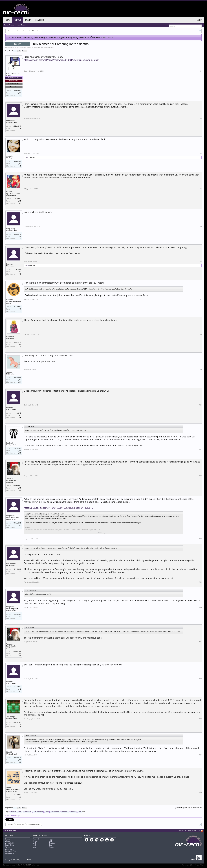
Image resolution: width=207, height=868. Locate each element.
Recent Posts (21, 25)
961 (20, 797)
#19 (200, 755)
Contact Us (183, 831)
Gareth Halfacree (39, 47)
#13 (200, 539)
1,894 (19, 760)
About (8, 841)
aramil (9, 787)
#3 (201, 154)
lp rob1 (27, 158)
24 (20, 128)
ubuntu (73, 812)
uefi (80, 812)
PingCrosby (11, 229)
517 (20, 309)
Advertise (9, 849)
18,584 (19, 93)
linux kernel (55, 812)
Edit (84, 812)
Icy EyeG (10, 299)
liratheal (10, 443)
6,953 (19, 525)
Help (189, 831)
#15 (200, 607)
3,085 (19, 488)
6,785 (19, 201)
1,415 (19, 571)
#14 (200, 582)
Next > (24, 51)
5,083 (19, 164)
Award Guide (10, 843)
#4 (201, 189)
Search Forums (9, 25)
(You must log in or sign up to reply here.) (188, 808)
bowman (10, 264)
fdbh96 (9, 752)
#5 (201, 226)
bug (20, 812)
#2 (201, 118)
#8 (201, 334)
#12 (200, 476)
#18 (200, 719)
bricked (13, 812)
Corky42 (10, 407)
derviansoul (11, 121)
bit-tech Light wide (10, 831)
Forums (18, 20)
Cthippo (9, 191)
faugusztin (10, 516)
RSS (202, 831)
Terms (8, 847)
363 (20, 272)
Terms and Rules (188, 865)
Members (39, 20)
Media (28, 20)
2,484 (19, 344)
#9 (201, 370)
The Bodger (11, 717)
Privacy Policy (199, 865)
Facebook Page (11, 851)
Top (199, 831)
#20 (200, 793)
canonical (27, 812)
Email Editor (10, 845)
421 (20, 725)
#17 (200, 679)
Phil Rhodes (11, 564)
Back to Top (10, 853)
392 (20, 236)
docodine (10, 156)
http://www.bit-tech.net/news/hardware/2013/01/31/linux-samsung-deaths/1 (62, 60)
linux (47, 812)
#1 (201, 71)
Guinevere (10, 337)
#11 (200, 449)
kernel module (38, 812)
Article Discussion (20, 47)
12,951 (19, 451)
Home (7, 20)
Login (200, 20)
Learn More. (107, 37)
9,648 (19, 415)
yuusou (9, 372)
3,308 (19, 380)
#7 (201, 299)
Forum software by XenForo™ (21, 865)
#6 (201, 262)
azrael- (27, 266)
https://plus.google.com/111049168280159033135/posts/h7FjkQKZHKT (59, 508)
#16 (200, 642)
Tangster (10, 478)
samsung (65, 812)
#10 (200, 405)
